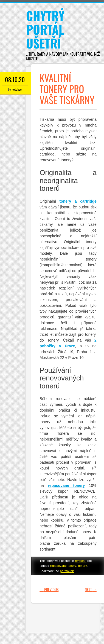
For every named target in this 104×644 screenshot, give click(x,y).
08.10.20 (15, 79)
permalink (67, 571)
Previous (49, 589)
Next (91, 589)
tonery (83, 566)
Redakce (16, 89)
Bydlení (80, 561)
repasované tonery (63, 566)
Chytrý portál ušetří (45, 29)
